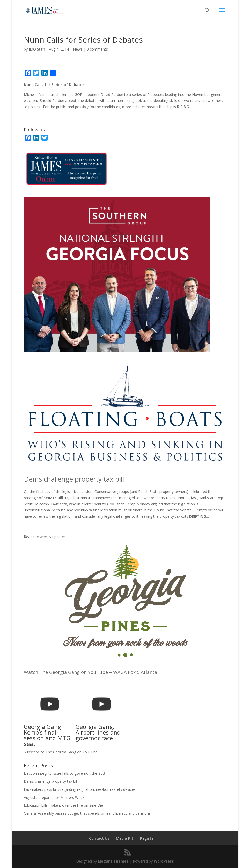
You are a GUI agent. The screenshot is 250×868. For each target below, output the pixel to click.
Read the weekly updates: (45, 537)
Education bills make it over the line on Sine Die (63, 805)
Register (148, 838)
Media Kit (125, 838)
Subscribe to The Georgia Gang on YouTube (61, 752)
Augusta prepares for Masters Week (54, 797)
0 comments (97, 49)
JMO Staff (37, 49)
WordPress (164, 861)
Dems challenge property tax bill (74, 479)
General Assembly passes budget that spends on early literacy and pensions (87, 813)
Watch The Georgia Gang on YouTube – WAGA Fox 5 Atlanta (90, 672)
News (78, 49)
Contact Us (99, 838)
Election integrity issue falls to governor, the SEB (64, 773)
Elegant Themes (113, 861)
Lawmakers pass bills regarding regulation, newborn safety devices (80, 789)
